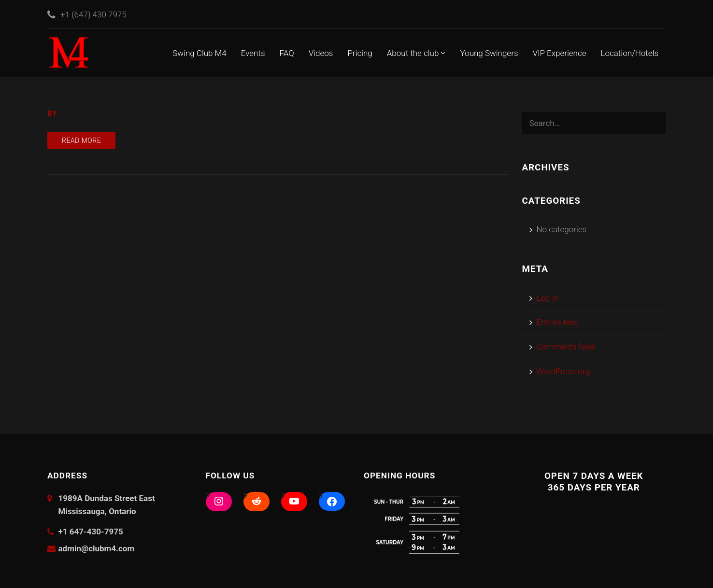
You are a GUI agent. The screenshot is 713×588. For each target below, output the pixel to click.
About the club (416, 53)
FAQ (287, 53)
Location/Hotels (630, 53)
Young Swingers (489, 53)
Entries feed (558, 322)
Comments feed (566, 347)
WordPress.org (563, 371)
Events (253, 53)
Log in (548, 298)
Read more (81, 140)
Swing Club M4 (200, 53)
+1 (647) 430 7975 (93, 14)
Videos (321, 53)
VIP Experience (560, 53)
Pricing (360, 53)
